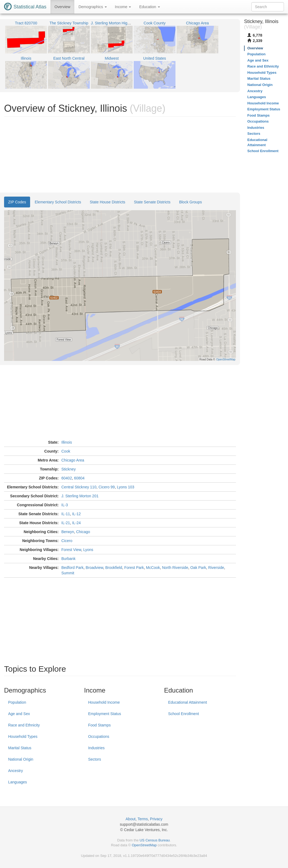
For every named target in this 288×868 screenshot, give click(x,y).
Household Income (104, 702)
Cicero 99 (107, 487)
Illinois (67, 442)
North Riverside (175, 568)
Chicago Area (73, 460)
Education (149, 7)
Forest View (71, 550)
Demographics (92, 7)
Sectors (95, 759)
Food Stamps (99, 725)
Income (123, 7)
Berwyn (68, 532)
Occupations (99, 736)
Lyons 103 (126, 487)
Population (17, 702)
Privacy (156, 819)
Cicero (67, 541)
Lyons (88, 550)
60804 (79, 478)
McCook (153, 568)
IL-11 (66, 514)
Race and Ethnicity (24, 725)
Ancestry (15, 771)
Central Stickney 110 (79, 487)
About (131, 819)
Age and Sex (19, 714)
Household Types (23, 736)
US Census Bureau (155, 840)
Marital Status (20, 748)
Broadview (95, 568)
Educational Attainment (188, 702)
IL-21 (66, 523)
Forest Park (134, 568)
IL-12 (76, 514)
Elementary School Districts (58, 202)
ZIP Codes (17, 202)
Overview (62, 7)
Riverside (216, 568)
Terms (143, 819)
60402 (67, 478)
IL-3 (65, 505)
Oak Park (198, 568)
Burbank (68, 559)
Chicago (83, 532)
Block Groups (190, 202)
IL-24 (76, 523)
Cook (66, 451)
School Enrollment (184, 714)
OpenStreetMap (144, 845)
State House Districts (108, 202)
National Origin (21, 759)
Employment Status (105, 714)
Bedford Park (72, 568)
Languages (17, 782)
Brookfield (114, 568)
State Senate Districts (152, 202)
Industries (96, 748)
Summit (68, 573)
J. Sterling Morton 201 (80, 496)
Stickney (68, 469)
